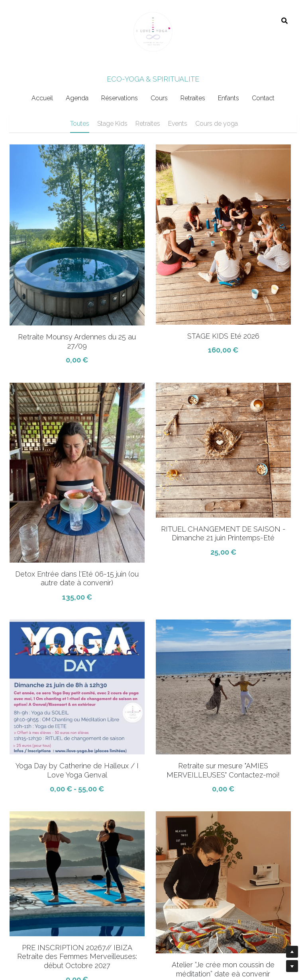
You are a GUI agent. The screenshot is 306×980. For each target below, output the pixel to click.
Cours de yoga (217, 124)
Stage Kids (112, 124)
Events (178, 124)
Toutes (80, 124)
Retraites (148, 124)
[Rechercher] (284, 21)
